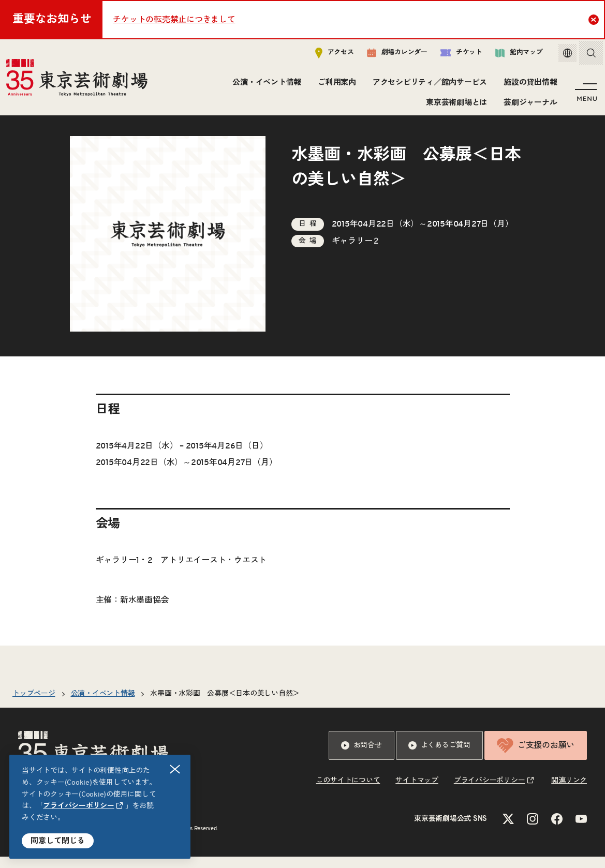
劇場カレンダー (389, 55)
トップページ (34, 705)
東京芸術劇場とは (455, 105)
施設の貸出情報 (529, 85)
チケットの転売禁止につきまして (174, 20)
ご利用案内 (335, 85)
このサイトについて (348, 792)
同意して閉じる (58, 841)
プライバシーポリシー (79, 806)
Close (595, 19)
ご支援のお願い (536, 757)
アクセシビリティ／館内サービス (428, 85)
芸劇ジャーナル (529, 105)
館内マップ (511, 55)
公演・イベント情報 (265, 85)
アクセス (327, 55)
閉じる (175, 769)
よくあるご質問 (439, 757)
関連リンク (569, 792)
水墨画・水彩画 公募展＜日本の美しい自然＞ (225, 705)
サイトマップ (417, 792)
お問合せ (361, 757)
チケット (454, 55)
